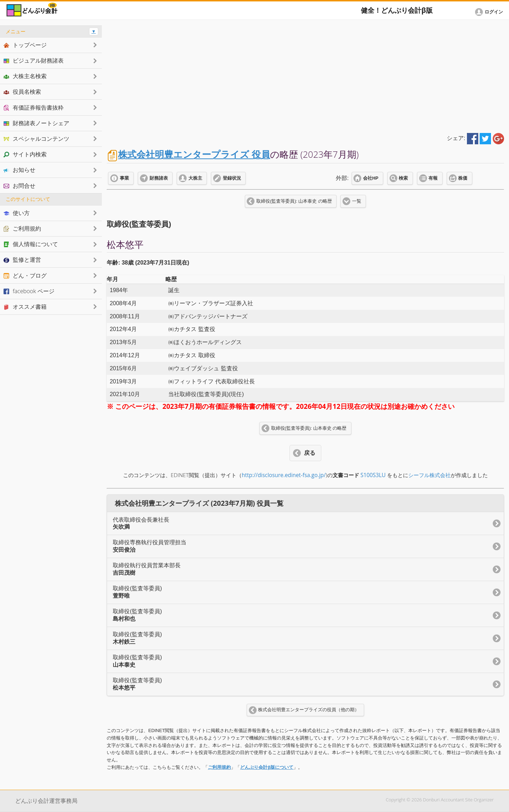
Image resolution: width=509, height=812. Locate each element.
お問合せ (19, 186)
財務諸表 (159, 178)
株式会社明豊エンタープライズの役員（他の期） (309, 710)
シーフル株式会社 (429, 475)
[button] (490, 12)
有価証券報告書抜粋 (34, 108)
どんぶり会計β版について (267, 767)
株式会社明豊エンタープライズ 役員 (194, 154)
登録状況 (232, 178)
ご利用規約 (219, 767)
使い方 (17, 213)
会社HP (371, 178)
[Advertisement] (306, 75)
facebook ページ (29, 291)
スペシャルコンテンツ (36, 139)
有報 (433, 178)
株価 (463, 178)
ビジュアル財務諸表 (34, 60)
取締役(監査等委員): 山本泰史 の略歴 (294, 201)
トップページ (25, 45)
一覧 (357, 201)
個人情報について (31, 244)
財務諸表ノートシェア (36, 123)
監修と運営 (22, 260)
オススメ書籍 (25, 307)
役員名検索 (22, 92)
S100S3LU (373, 475)
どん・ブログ (25, 275)
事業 (124, 178)
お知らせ (19, 170)
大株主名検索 (25, 76)
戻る (310, 453)
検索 (403, 178)
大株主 (195, 178)
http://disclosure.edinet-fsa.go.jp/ (284, 475)
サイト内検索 (25, 154)
